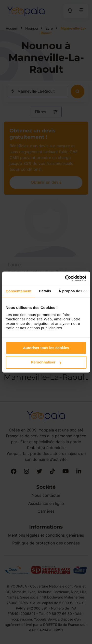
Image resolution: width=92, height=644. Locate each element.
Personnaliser (46, 362)
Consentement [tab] (19, 291)
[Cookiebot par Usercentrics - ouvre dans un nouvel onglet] (66, 278)
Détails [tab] (45, 291)
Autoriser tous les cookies (46, 348)
